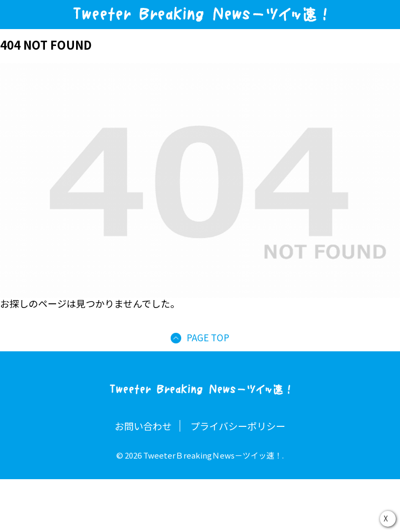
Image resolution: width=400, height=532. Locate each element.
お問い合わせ (143, 426)
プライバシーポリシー (238, 426)
